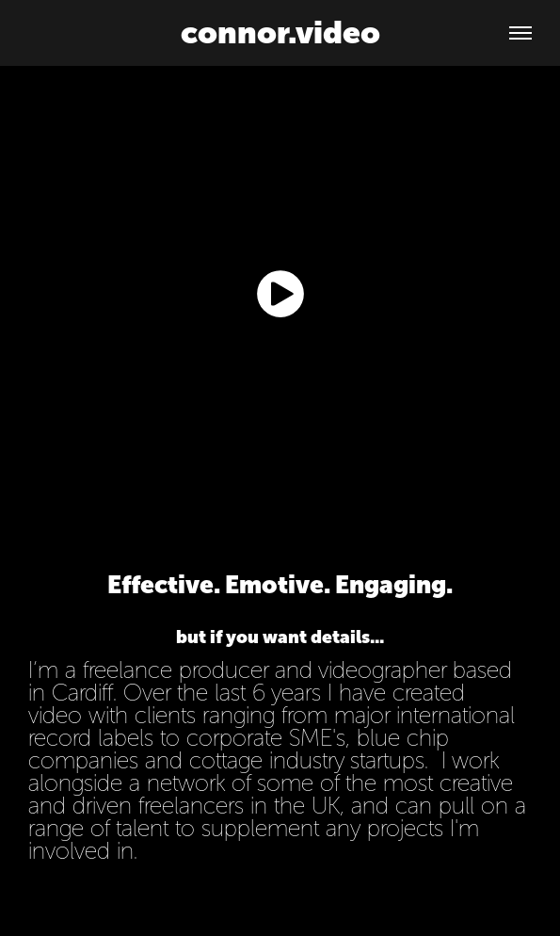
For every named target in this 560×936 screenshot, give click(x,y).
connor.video (280, 32)
